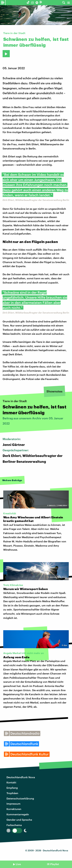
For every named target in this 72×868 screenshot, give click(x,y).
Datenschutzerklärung (20, 798)
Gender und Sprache (19, 820)
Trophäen (12, 793)
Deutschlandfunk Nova (21, 777)
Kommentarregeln (18, 814)
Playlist (55, 864)
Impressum (13, 804)
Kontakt (11, 782)
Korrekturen (14, 809)
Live (18, 864)
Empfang (12, 788)
